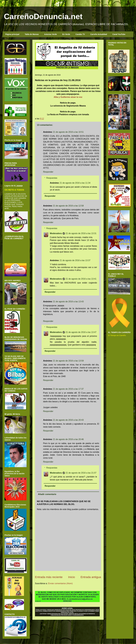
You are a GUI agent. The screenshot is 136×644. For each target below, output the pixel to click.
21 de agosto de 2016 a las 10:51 (68, 132)
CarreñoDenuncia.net (43, 16)
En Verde (66, 34)
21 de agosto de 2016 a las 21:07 (81, 473)
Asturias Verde (51, 34)
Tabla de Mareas (32, 34)
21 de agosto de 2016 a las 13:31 (81, 233)
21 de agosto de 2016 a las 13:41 (81, 279)
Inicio (71, 577)
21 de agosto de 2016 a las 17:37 (68, 389)
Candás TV (80, 34)
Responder (48, 172)
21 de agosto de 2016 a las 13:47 (81, 332)
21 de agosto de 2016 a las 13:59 (68, 361)
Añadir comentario (47, 494)
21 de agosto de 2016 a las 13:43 (68, 302)
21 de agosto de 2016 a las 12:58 (68, 206)
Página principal (12, 34)
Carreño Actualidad (99, 34)
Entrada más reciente (49, 577)
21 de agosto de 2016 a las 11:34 (75, 183)
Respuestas (52, 178)
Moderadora (56, 233)
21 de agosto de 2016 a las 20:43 (68, 420)
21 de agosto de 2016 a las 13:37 (75, 260)
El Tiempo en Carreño (117, 335)
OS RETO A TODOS (14, 190)
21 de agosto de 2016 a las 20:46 (68, 439)
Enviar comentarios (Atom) (60, 583)
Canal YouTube (119, 34)
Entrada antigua (91, 577)
